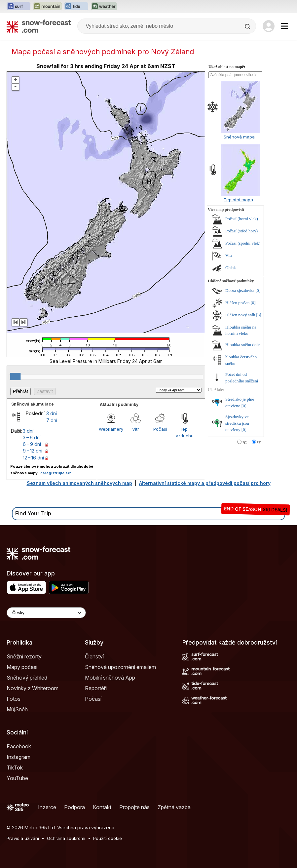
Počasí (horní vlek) (242, 219)
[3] (259, 315)
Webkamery (111, 429)
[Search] (248, 26)
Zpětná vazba (174, 807)
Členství (94, 656)
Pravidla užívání (23, 838)
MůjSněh (17, 709)
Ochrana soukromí (66, 838)
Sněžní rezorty (24, 656)
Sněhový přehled (27, 678)
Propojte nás (134, 807)
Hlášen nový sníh (240, 315)
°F (259, 443)
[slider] (15, 376)
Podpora (74, 807)
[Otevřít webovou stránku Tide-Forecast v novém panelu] (76, 7)
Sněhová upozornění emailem (120, 667)
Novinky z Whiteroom (33, 688)
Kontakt (102, 807)
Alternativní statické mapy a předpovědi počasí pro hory (205, 483)
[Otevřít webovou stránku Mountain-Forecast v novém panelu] (47, 7)
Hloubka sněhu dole (242, 345)
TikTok (15, 768)
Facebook (19, 746)
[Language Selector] (46, 613)
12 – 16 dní (33, 458)
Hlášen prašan (237, 303)
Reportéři (96, 688)
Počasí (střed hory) (241, 231)
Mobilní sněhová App (110, 678)
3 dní (52, 413)
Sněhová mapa (239, 137)
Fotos (14, 699)
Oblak (231, 268)
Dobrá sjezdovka (240, 290)
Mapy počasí (22, 667)
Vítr (136, 429)
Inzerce (47, 807)
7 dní (52, 420)
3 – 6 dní (32, 437)
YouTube (17, 778)
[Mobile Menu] (284, 26)
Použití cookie (108, 838)
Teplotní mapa (238, 200)
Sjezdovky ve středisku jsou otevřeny (237, 423)
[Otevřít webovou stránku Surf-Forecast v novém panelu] (19, 7)
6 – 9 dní (32, 444)
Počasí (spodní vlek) (243, 243)
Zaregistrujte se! (56, 473)
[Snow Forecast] (39, 26)
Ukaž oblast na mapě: (227, 67)
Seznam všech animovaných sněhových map (79, 483)
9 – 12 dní (33, 451)
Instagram (19, 757)
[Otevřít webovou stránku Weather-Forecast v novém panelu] (104, 7)
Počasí (160, 429)
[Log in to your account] (269, 26)
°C (245, 443)
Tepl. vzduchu (185, 432)
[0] (258, 290)
